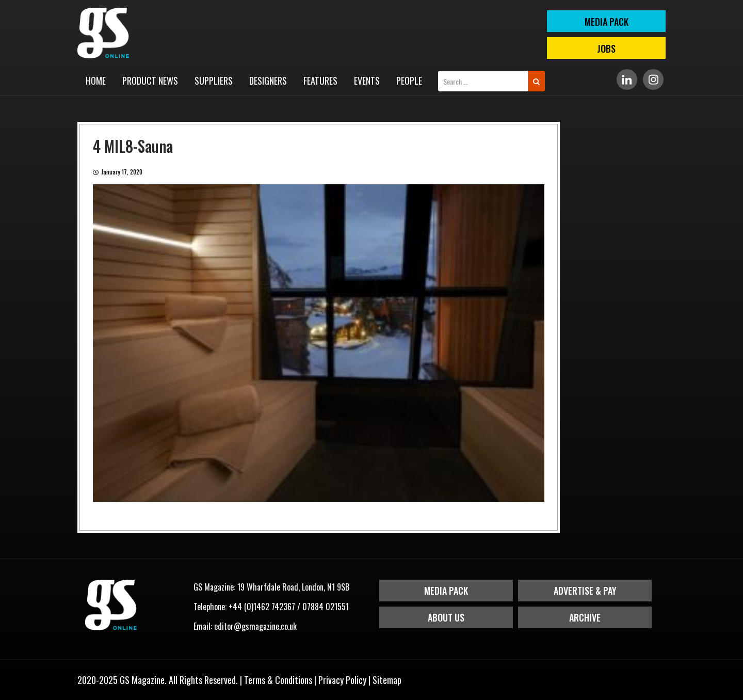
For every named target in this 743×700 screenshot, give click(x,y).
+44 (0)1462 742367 (262, 607)
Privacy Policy (342, 680)
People (409, 81)
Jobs (606, 49)
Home (96, 81)
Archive (585, 617)
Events (367, 81)
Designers (268, 81)
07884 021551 (326, 607)
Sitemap (387, 680)
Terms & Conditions (278, 680)
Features (320, 81)
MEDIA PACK (607, 22)
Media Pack (446, 591)
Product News (150, 81)
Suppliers (214, 81)
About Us (446, 617)
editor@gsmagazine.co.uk (255, 626)
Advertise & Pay (585, 591)
